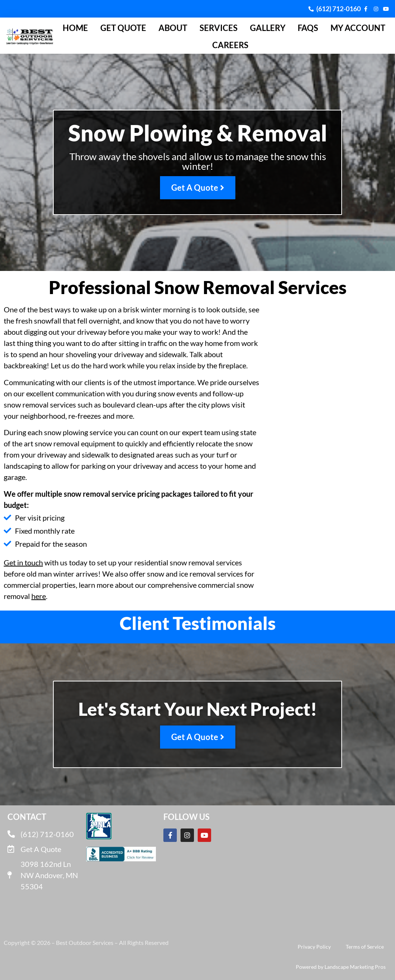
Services (219, 28)
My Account (358, 28)
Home (75, 28)
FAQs (308, 28)
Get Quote (123, 28)
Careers (230, 45)
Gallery (268, 28)
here (39, 596)
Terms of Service (365, 947)
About (173, 28)
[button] (6, 636)
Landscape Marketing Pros (355, 967)
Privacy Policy (314, 947)
